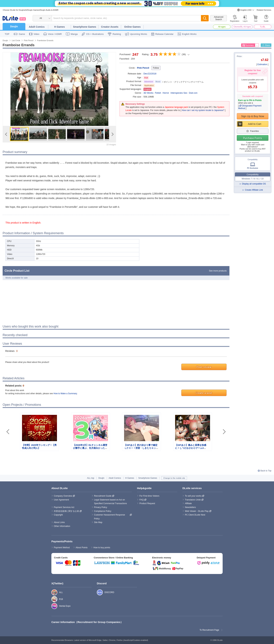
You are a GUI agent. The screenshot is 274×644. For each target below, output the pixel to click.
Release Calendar (164, 34)
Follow (156, 68)
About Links (59, 522)
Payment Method (62, 548)
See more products (218, 271)
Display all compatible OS (254, 184)
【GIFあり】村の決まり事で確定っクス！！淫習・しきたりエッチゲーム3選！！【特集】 (141, 448)
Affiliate (188, 503)
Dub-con (193, 93)
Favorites (255, 131)
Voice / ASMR (55, 34)
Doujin (14, 26)
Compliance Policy (103, 511)
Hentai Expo (53, 606)
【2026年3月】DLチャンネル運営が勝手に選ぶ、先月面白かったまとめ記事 (90, 448)
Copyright (58, 515)
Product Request (147, 503)
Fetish (158, 93)
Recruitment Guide (103, 496)
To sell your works (193, 496)
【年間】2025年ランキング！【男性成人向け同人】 (39, 447)
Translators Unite (193, 500)
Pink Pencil (143, 68)
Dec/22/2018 (150, 74)
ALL (53, 592)
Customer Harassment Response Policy (110, 517)
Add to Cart (255, 124)
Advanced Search (219, 18)
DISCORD (98, 592)
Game (22, 34)
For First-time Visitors (149, 496)
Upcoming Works (138, 34)
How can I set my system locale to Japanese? (203, 110)
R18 (53, 599)
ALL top (91, 478)
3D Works (148, 93)
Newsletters (190, 507)
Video (36, 34)
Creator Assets (110, 27)
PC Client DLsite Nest (195, 515)
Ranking (117, 34)
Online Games (132, 27)
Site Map (98, 522)
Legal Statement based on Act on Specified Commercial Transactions (110, 502)
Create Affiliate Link (254, 190)
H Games (60, 27)
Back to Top (266, 471)
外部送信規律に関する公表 (66, 511)
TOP (7, 34)
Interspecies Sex (179, 93)
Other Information (62, 526)
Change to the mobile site (174, 478)
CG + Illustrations (95, 34)
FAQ (142, 500)
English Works (189, 34)
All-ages (222, 27)
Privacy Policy (101, 507)
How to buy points (102, 548)
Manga (74, 34)
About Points (82, 548)
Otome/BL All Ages (242, 27)
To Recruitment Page (209, 630)
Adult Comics (37, 27)
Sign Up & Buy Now (253, 116)
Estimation (262, 64)
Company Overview (63, 496)
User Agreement (61, 500)
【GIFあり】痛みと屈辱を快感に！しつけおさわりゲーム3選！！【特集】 (191, 448)
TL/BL (263, 27)
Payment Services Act (64, 507)
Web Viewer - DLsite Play (197, 511)
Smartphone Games (85, 27)
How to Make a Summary (65, 394)
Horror (166, 93)
